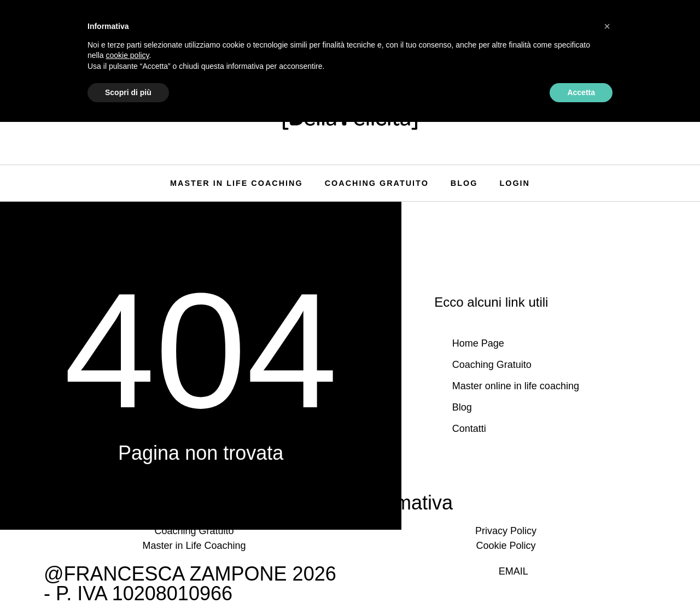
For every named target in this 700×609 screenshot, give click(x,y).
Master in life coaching (237, 183)
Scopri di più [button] (128, 92)
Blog (464, 183)
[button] (607, 26)
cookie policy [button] (127, 55)
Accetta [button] (581, 92)
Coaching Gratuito (377, 183)
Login (515, 183)
